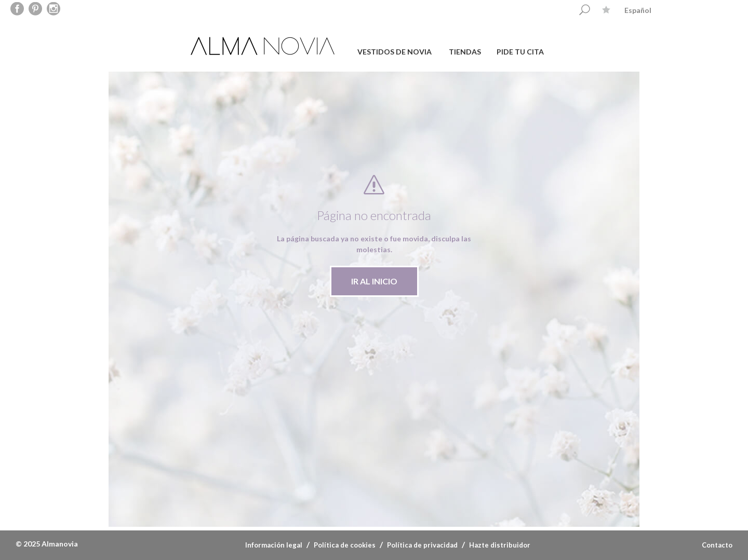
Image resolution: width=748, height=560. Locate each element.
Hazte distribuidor (500, 545)
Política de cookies (345, 545)
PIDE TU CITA (520, 52)
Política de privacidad (422, 545)
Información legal (274, 545)
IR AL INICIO (374, 281)
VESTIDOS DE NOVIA (395, 52)
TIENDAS (465, 52)
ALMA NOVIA (264, 46)
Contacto (717, 545)
